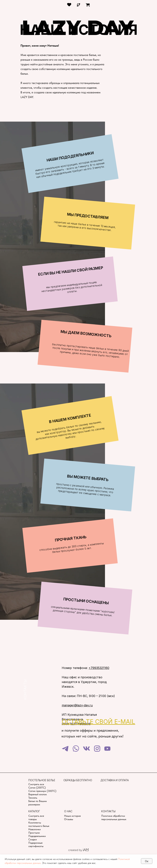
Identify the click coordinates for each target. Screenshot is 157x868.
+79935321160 (99, 668)
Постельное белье (42, 780)
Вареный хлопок (38, 794)
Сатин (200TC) (37, 788)
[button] (98, 722)
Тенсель (33, 798)
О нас (68, 811)
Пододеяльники (37, 836)
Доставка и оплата (115, 780)
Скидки (33, 839)
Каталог (34, 811)
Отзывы (69, 819)
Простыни (34, 833)
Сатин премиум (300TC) (42, 791)
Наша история (72, 816)
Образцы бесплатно (78, 780)
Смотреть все (36, 784)
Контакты (108, 811)
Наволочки (34, 829)
